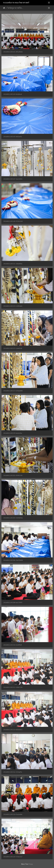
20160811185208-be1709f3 (13, 603)
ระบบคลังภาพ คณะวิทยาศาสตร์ (16, 3)
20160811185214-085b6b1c (13, 730)
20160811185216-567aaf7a (13, 772)
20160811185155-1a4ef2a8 (13, 348)
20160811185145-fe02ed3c (13, 137)
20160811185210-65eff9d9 (13, 645)
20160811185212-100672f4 (13, 687)
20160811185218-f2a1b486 (13, 814)
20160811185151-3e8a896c (13, 264)
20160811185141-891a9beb (13, 52)
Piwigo (31, 864)
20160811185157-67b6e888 (13, 391)
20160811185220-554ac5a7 (13, 857)
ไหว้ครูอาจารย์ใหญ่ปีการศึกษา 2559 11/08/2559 (15, 8)
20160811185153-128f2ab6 (13, 306)
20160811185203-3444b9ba (13, 518)
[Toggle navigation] (49, 3)
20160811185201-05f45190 (13, 475)
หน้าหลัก (4, 8)
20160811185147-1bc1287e (13, 179)
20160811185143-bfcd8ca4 (13, 94)
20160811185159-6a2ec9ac (13, 433)
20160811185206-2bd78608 (13, 560)
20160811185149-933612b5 (13, 221)
